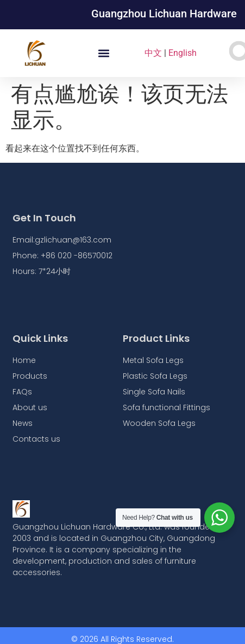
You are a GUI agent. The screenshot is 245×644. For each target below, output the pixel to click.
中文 (153, 53)
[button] (103, 53)
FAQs (22, 392)
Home (24, 360)
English (183, 53)
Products (30, 376)
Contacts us (36, 439)
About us (30, 407)
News (23, 423)
